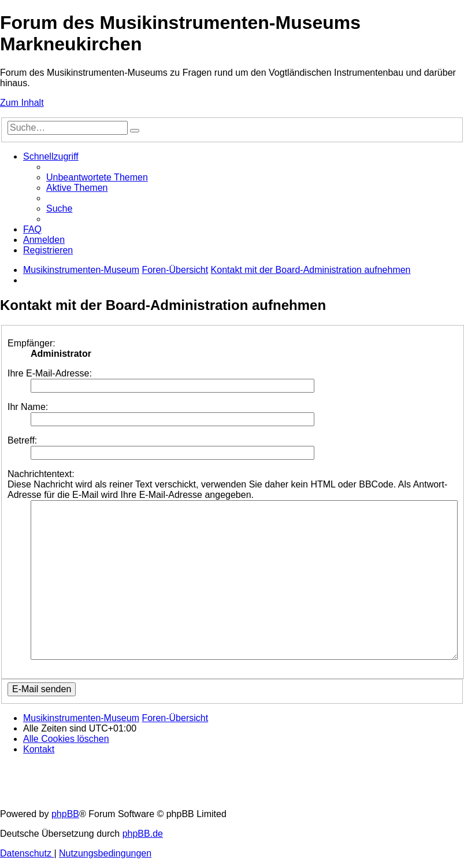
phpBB (65, 814)
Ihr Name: (28, 407)
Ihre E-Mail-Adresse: (50, 373)
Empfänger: (31, 343)
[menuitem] (97, 177)
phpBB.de (143, 834)
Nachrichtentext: (41, 474)
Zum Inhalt (22, 103)
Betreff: (22, 440)
